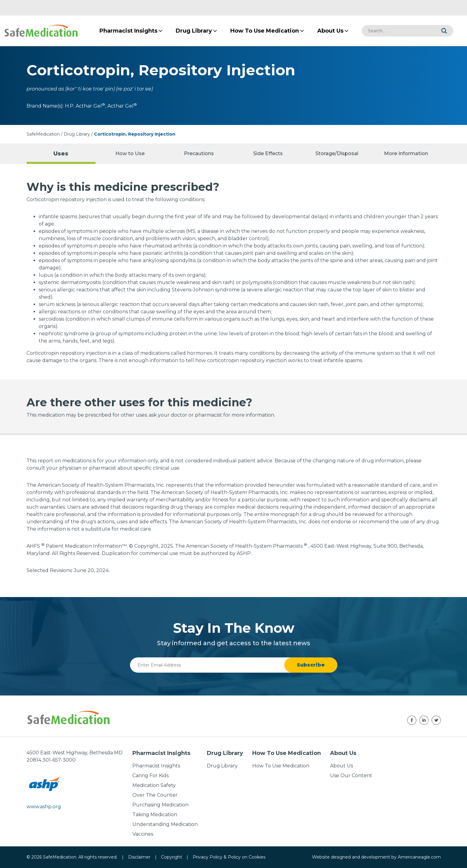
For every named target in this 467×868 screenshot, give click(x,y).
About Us (341, 766)
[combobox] (398, 31)
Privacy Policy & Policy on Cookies (229, 857)
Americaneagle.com (419, 857)
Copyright (172, 857)
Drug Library (77, 134)
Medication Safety (154, 785)
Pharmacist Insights (156, 766)
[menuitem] (128, 31)
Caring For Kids (151, 776)
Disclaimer (139, 857)
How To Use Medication (281, 766)
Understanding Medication (165, 824)
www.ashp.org (44, 807)
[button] (444, 31)
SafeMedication (43, 134)
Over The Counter (155, 795)
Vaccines (143, 834)
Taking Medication (155, 815)
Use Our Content (351, 776)
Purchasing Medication (160, 805)
